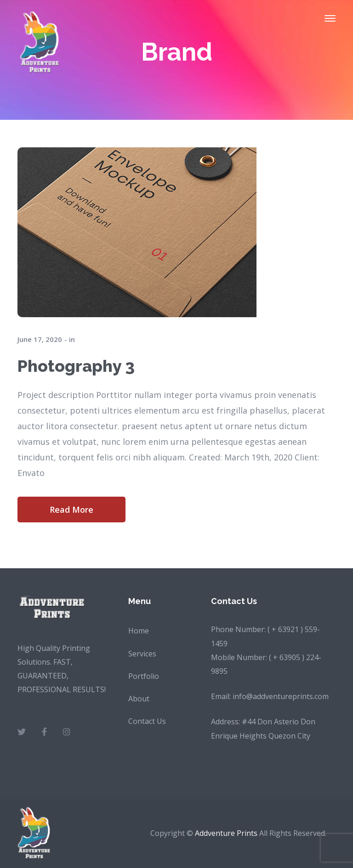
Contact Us (147, 721)
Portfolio (144, 676)
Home (139, 631)
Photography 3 (76, 366)
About (139, 699)
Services (142, 654)
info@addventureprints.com (281, 696)
